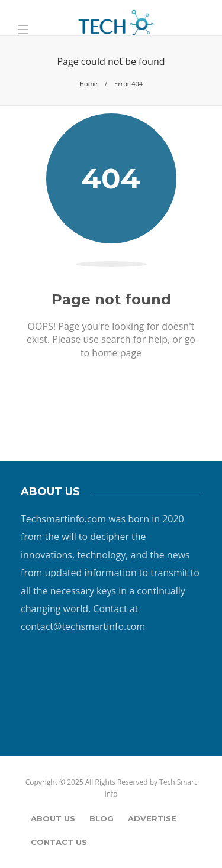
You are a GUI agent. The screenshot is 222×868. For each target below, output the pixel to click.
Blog (102, 818)
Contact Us (59, 842)
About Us (53, 818)
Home (89, 84)
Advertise (152, 818)
